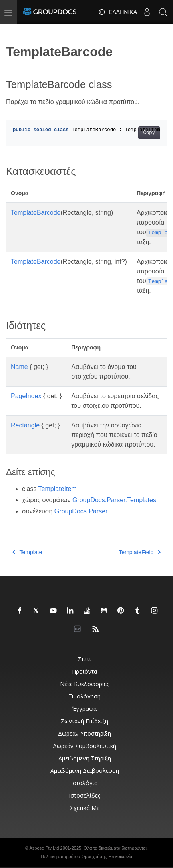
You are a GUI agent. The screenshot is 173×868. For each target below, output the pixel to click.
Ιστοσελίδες (84, 795)
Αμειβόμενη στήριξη (85, 758)
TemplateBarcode (36, 213)
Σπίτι (84, 659)
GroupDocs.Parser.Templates (114, 500)
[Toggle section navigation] (13, 31)
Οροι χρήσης (94, 856)
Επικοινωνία (121, 856)
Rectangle (25, 425)
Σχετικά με (85, 808)
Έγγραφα (84, 709)
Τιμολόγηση (84, 696)
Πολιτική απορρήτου (60, 856)
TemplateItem (58, 489)
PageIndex (26, 396)
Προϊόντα (84, 671)
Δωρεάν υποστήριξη (84, 733)
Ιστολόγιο (84, 783)
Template (27, 552)
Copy (149, 133)
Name (19, 367)
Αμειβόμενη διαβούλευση (85, 771)
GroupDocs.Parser (81, 511)
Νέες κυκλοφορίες (84, 684)
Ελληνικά (118, 12)
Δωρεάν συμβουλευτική (84, 746)
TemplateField (140, 552)
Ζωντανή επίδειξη (84, 721)
